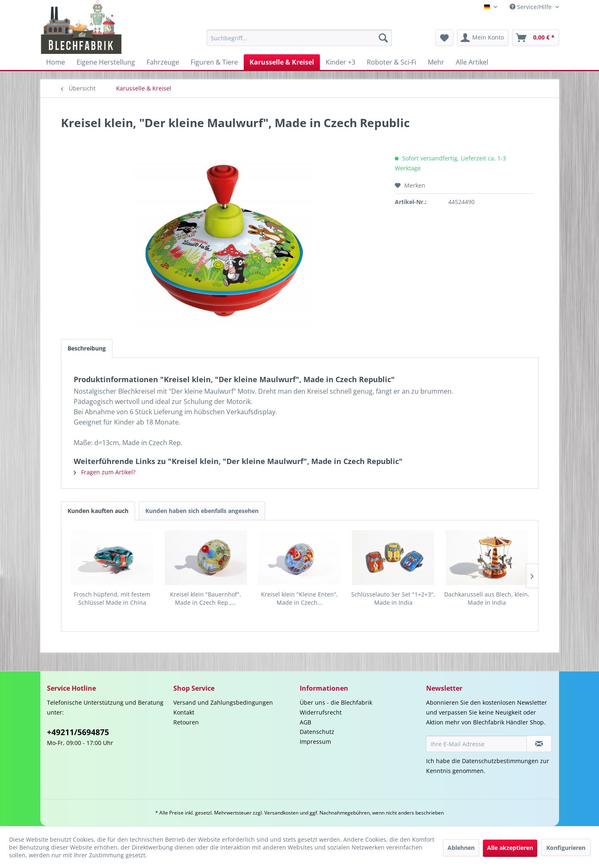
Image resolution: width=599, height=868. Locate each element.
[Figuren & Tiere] (214, 62)
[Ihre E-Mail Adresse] (477, 744)
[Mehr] (436, 62)
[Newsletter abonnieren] (539, 744)
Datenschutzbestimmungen (500, 761)
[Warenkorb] (536, 38)
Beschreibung (87, 348)
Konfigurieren (566, 848)
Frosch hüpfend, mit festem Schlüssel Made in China (112, 598)
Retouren (186, 722)
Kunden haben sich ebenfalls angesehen (202, 511)
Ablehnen (461, 848)
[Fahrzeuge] (163, 62)
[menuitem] (299, 38)
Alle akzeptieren (510, 848)
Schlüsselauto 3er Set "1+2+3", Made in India (393, 598)
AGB (305, 722)
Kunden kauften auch (98, 511)
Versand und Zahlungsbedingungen (223, 702)
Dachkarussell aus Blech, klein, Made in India (487, 598)
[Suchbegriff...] (299, 38)
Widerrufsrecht (321, 712)
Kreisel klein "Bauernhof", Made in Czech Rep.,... (206, 598)
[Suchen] (383, 38)
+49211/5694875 (78, 732)
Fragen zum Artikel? (105, 472)
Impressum (315, 742)
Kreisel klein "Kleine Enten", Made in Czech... (299, 598)
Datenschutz (317, 732)
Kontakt (184, 712)
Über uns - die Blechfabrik (336, 702)
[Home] (56, 62)
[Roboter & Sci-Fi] (392, 62)
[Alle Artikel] (472, 62)
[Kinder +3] (340, 62)
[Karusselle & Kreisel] (282, 62)
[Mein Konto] (483, 38)
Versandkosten (281, 813)
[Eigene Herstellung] (106, 62)
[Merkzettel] (444, 38)
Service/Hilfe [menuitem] (531, 7)
